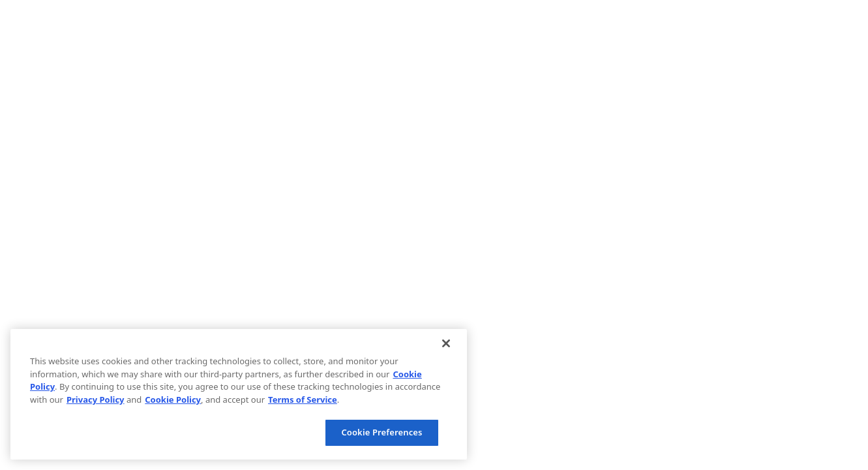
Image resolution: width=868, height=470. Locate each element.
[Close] (446, 343)
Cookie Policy (173, 399)
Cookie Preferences (382, 432)
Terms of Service (303, 399)
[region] (239, 394)
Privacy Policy (96, 399)
